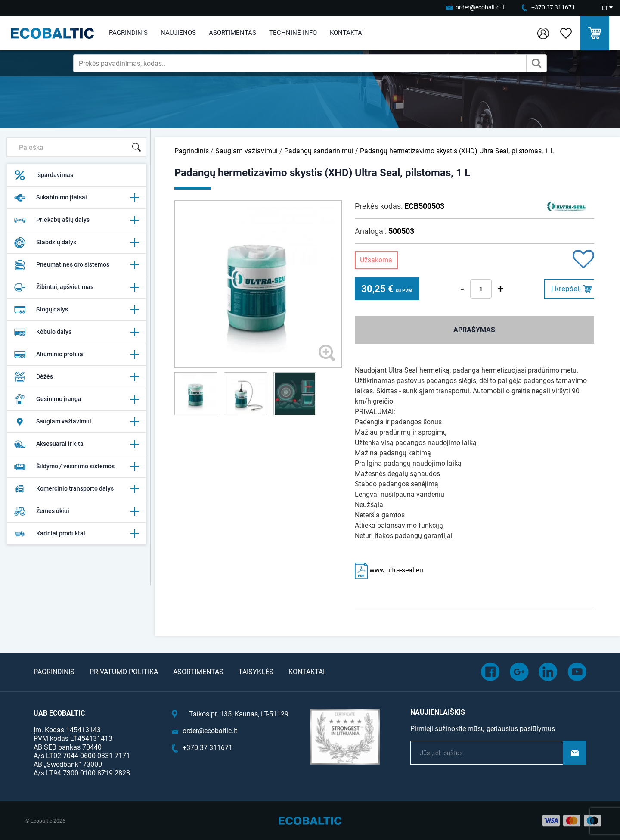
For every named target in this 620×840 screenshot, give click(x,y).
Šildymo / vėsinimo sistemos (76, 467)
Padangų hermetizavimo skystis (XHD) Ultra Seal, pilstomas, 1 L (457, 151)
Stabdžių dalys (76, 243)
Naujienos (178, 33)
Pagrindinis (128, 33)
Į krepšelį (566, 289)
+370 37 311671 (553, 7)
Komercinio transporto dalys (76, 489)
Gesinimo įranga (76, 399)
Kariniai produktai (76, 534)
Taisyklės (256, 672)
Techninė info (293, 33)
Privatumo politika (124, 672)
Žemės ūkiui (76, 511)
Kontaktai (347, 33)
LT (605, 8)
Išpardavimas (43, 175)
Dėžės (76, 377)
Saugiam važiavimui (76, 422)
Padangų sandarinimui (319, 151)
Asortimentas (232, 33)
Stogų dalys (76, 310)
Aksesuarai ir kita (76, 444)
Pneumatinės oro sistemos (76, 265)
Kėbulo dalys (76, 332)
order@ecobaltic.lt (480, 7)
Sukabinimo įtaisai (76, 198)
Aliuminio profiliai (76, 355)
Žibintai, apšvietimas (76, 287)
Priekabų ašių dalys (76, 220)
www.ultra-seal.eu (389, 570)
